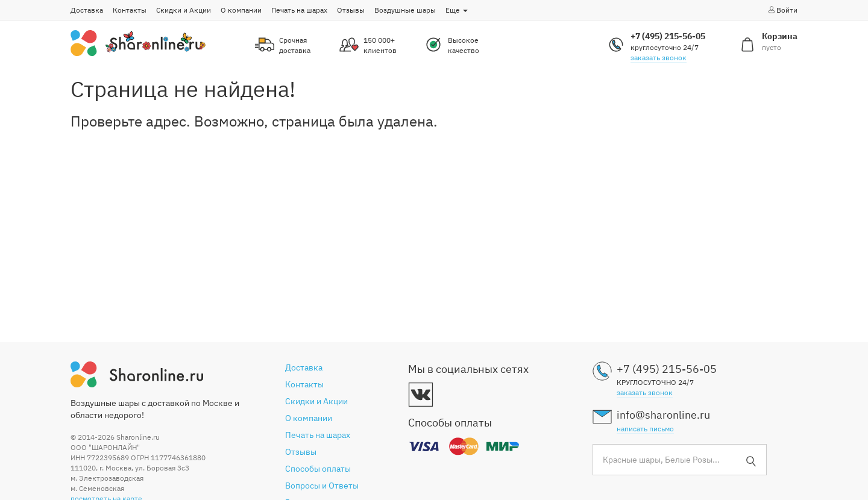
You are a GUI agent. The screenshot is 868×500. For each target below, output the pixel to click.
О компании (241, 10)
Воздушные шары (405, 10)
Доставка (87, 10)
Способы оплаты (318, 469)
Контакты (130, 10)
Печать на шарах (299, 10)
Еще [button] (457, 10)
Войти (782, 10)
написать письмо (645, 429)
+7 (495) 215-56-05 (668, 36)
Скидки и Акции (184, 10)
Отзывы (351, 10)
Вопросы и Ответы (322, 486)
